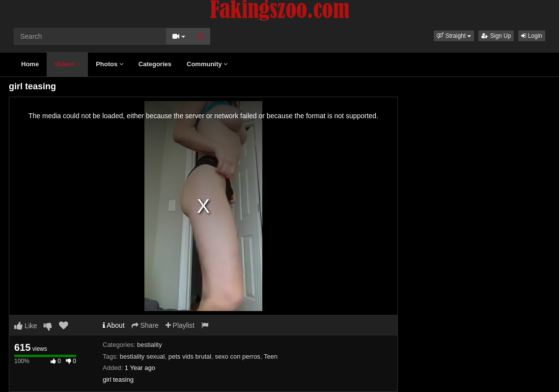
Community (207, 64)
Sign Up (496, 36)
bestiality (150, 345)
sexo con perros (238, 356)
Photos (110, 64)
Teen (271, 356)
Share (145, 325)
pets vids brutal (190, 356)
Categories (155, 64)
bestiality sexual (142, 356)
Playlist (180, 325)
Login (532, 36)
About (114, 325)
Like (26, 326)
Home (30, 64)
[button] (454, 36)
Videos (67, 64)
